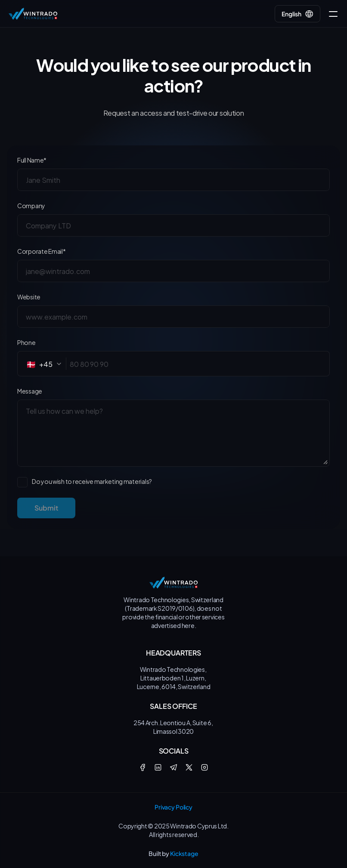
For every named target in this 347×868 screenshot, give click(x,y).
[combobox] (46, 364)
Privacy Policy (173, 807)
